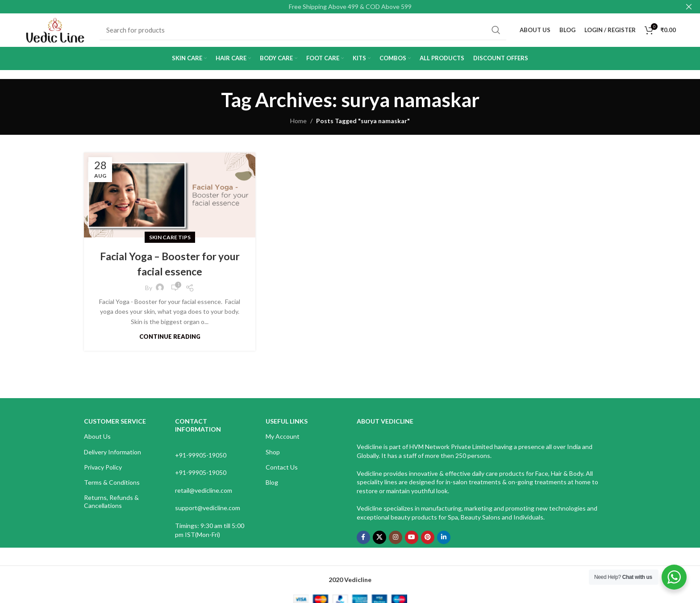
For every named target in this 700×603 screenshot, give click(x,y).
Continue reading (170, 341)
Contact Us (282, 472)
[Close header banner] (689, 7)
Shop (273, 456)
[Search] (305, 33)
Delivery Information (112, 456)
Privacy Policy (103, 472)
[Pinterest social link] (428, 542)
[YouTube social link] (412, 542)
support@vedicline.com (208, 513)
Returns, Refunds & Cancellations (111, 506)
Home (298, 125)
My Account (283, 441)
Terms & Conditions (112, 487)
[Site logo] (58, 31)
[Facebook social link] (363, 542)
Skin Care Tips (170, 242)
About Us (97, 441)
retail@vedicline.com (204, 495)
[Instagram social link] (396, 542)
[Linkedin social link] (444, 542)
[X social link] (379, 542)
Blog (272, 487)
